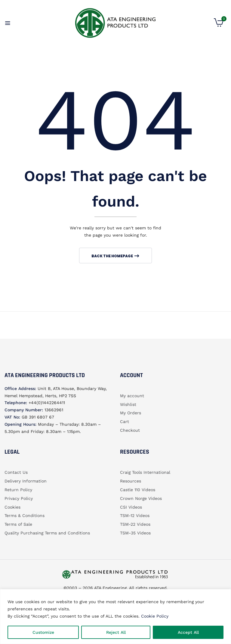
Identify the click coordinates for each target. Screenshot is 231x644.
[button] (219, 25)
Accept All (188, 632)
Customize (43, 632)
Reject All (116, 632)
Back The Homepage (112, 256)
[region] (115, 617)
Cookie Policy (155, 616)
